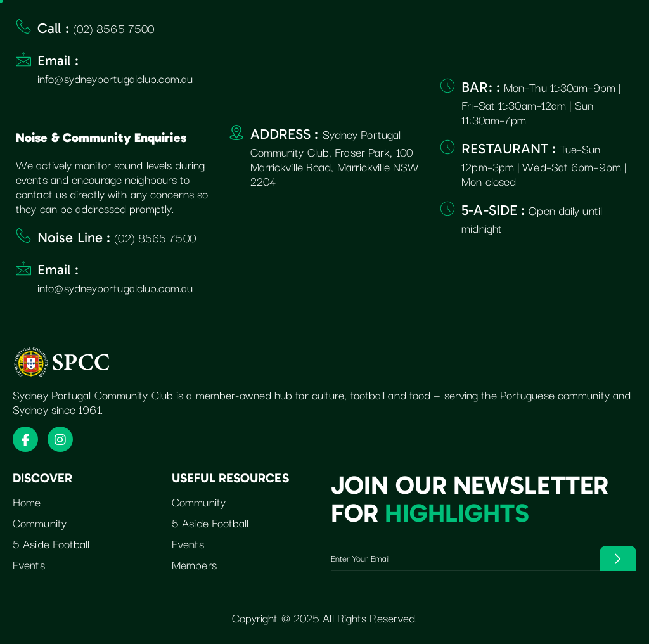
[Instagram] (60, 439)
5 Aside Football (51, 544)
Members (194, 564)
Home (27, 502)
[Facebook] (25, 439)
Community (40, 523)
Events (29, 564)
